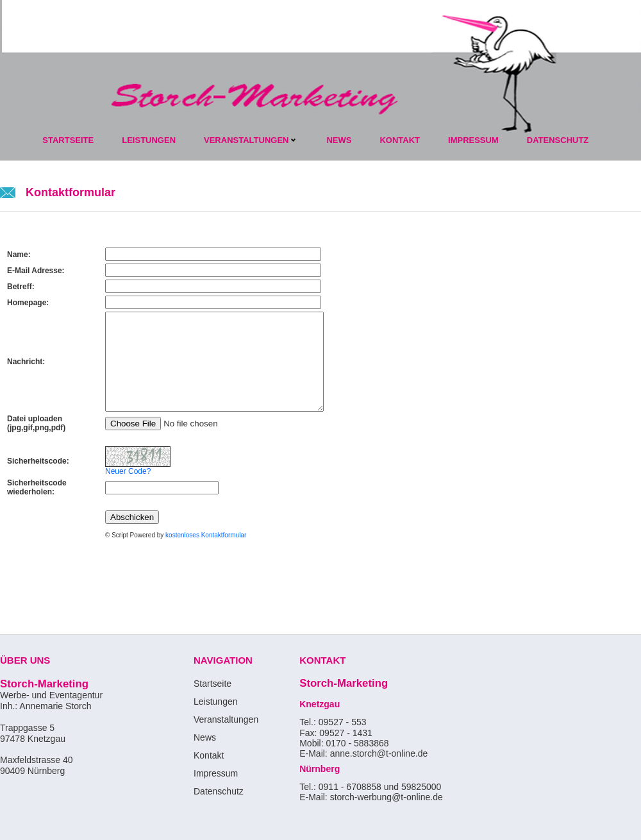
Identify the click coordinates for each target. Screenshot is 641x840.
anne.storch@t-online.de (380, 753)
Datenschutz (219, 791)
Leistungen (149, 140)
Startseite (68, 140)
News (339, 140)
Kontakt (209, 755)
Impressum (216, 773)
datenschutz (558, 140)
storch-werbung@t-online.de (387, 797)
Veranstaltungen (246, 140)
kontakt (400, 140)
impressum (473, 140)
